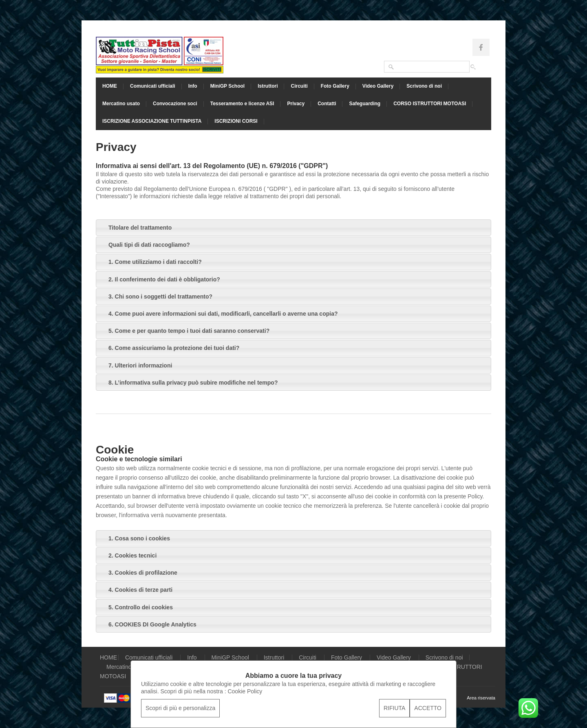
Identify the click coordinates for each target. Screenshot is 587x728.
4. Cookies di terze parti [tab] (136, 590)
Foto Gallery (335, 86)
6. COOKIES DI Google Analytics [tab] (148, 624)
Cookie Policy (245, 691)
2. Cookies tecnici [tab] (128, 555)
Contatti (327, 104)
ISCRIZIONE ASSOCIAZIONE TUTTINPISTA (152, 121)
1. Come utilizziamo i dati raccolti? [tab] (150, 262)
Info (193, 86)
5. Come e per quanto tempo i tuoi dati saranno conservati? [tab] (184, 331)
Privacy (296, 104)
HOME (110, 86)
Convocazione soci (175, 104)
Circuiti (299, 86)
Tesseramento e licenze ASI (242, 104)
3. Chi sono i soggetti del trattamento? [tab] (156, 297)
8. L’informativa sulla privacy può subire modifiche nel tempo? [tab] (188, 383)
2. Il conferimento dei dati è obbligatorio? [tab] (160, 279)
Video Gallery (378, 86)
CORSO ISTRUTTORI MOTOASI (430, 104)
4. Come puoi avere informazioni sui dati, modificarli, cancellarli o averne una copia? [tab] (218, 314)
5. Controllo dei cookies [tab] (136, 607)
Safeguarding (365, 104)
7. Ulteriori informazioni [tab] (136, 365)
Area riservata (481, 698)
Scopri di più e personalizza (180, 708)
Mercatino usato (121, 104)
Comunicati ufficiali (153, 86)
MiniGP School (227, 86)
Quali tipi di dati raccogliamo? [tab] (145, 245)
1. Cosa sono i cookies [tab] (135, 538)
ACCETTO (428, 708)
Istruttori (268, 86)
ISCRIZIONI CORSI (236, 121)
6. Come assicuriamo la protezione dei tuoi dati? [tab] (169, 348)
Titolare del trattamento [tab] (135, 228)
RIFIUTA (394, 708)
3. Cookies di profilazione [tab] (138, 573)
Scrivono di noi (424, 86)
